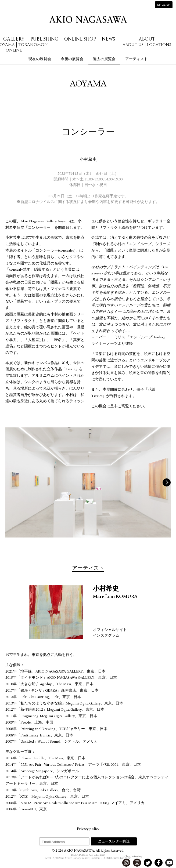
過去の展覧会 (104, 59)
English (164, 5)
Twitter (148, 863)
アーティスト (137, 59)
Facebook (159, 863)
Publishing (44, 39)
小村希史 (88, 160)
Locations (159, 45)
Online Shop (80, 39)
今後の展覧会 (72, 59)
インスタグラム (106, 636)
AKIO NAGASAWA (88, 19)
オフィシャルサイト (110, 630)
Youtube (169, 863)
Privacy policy (88, 829)
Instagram (126, 863)
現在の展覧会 (40, 59)
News (108, 39)
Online (14, 50)
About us (133, 45)
